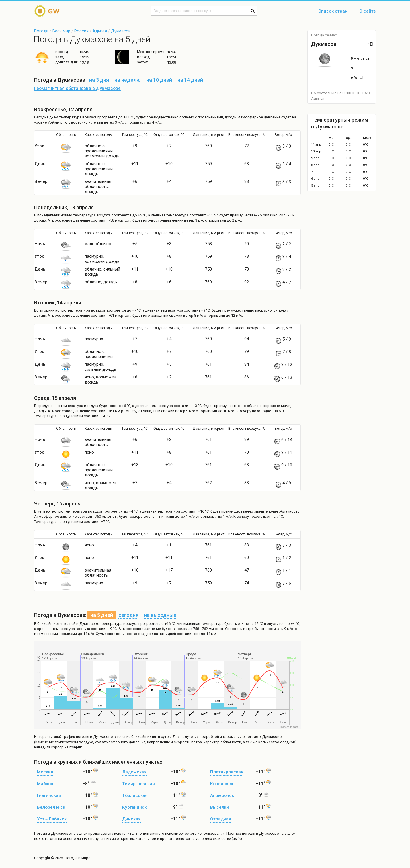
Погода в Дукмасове (52, 833)
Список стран (333, 11)
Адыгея (100, 31)
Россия (81, 31)
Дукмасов (121, 31)
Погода (41, 31)
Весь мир (61, 31)
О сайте (368, 11)
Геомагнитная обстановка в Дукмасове (77, 89)
